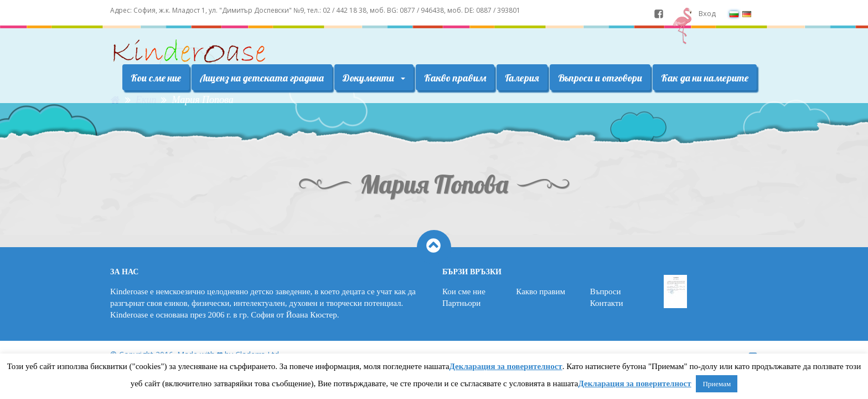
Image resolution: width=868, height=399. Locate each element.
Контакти (607, 303)
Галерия (522, 78)
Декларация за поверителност (506, 366)
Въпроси (606, 291)
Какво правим (455, 78)
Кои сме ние (156, 78)
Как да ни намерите (705, 78)
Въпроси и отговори (600, 78)
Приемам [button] (717, 384)
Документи (374, 78)
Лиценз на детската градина (262, 78)
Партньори (461, 303)
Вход (707, 13)
